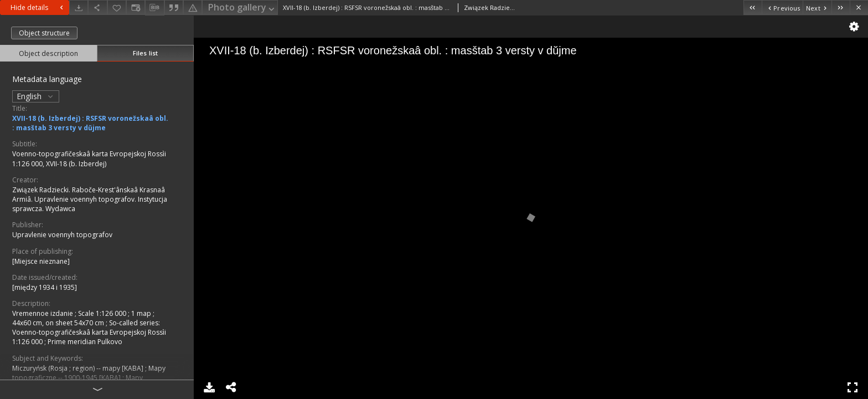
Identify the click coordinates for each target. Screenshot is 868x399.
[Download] (79, 7)
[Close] (859, 7)
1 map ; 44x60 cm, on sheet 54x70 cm (83, 318)
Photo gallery (242, 8)
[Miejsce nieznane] (41, 261)
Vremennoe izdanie (43, 313)
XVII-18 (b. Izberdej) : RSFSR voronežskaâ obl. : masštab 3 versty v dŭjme (90, 123)
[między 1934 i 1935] (45, 287)
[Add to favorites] (117, 7)
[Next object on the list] (817, 7)
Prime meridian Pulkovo (85, 342)
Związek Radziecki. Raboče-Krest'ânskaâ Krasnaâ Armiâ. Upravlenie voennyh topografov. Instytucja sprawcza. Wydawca (90, 199)
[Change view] (136, 7)
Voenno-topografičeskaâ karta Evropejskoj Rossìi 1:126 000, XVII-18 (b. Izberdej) (89, 158)
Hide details (38, 7)
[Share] (97, 7)
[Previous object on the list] (782, 7)
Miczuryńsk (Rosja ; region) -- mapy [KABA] (79, 368)
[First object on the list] (753, 7)
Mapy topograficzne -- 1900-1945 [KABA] (89, 373)
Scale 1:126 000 (103, 313)
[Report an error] (193, 7)
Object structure (44, 33)
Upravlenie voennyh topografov (62, 235)
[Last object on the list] (841, 7)
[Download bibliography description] (154, 8)
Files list (145, 53)
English (36, 96)
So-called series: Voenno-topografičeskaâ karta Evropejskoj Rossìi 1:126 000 (89, 332)
